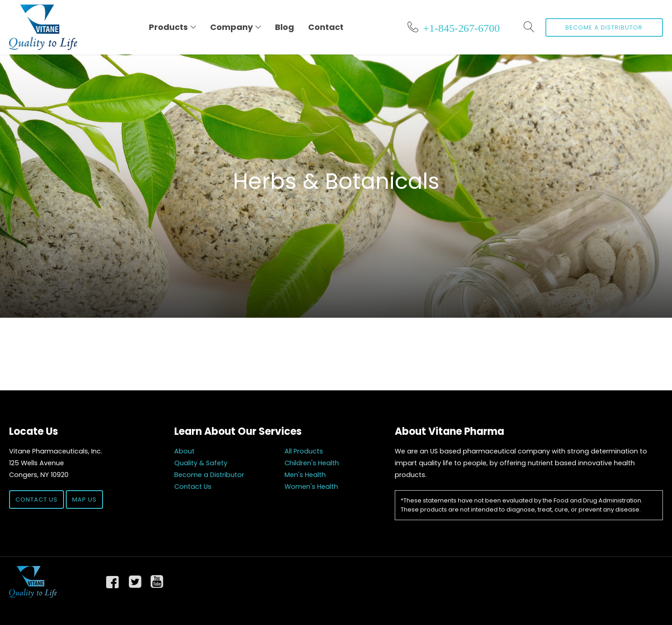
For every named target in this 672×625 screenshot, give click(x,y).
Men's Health (305, 475)
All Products (304, 451)
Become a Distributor (604, 27)
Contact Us (37, 500)
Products (168, 27)
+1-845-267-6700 (461, 27)
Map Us (84, 500)
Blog (284, 27)
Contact (326, 27)
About (184, 451)
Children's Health (312, 463)
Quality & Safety (201, 463)
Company (231, 27)
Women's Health (311, 487)
